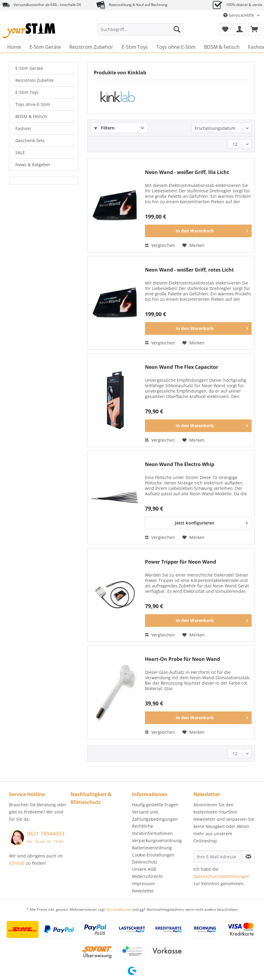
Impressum (143, 884)
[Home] (14, 47)
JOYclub (17, 863)
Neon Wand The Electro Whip (180, 464)
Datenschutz (145, 862)
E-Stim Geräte (29, 68)
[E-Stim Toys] (135, 47)
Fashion (23, 128)
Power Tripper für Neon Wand (181, 562)
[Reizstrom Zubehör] (91, 47)
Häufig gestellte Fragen (155, 805)
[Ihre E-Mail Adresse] (218, 857)
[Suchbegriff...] (141, 29)
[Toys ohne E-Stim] (176, 47)
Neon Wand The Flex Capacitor (182, 367)
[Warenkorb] (254, 29)
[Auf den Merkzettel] (193, 245)
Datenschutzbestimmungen (222, 876)
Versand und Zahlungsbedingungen (155, 815)
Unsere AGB (144, 869)
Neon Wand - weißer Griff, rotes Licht (189, 270)
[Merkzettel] (225, 29)
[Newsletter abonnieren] (248, 857)
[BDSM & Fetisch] (222, 47)
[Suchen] (177, 29)
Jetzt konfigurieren (211, 522)
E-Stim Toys (27, 92)
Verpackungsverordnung (157, 840)
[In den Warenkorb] (198, 231)
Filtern (104, 128)
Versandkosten (119, 909)
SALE (20, 152)
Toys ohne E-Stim (33, 104)
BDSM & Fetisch (31, 116)
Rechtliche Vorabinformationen (152, 830)
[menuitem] (141, 32)
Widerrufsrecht (147, 876)
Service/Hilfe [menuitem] (239, 15)
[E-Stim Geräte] (45, 47)
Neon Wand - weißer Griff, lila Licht (187, 172)
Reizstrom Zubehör (35, 80)
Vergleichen (160, 245)
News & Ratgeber (33, 165)
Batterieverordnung (152, 848)
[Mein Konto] (240, 29)
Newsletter (143, 891)
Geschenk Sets (30, 140)
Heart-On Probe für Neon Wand (182, 659)
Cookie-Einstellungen (153, 855)
